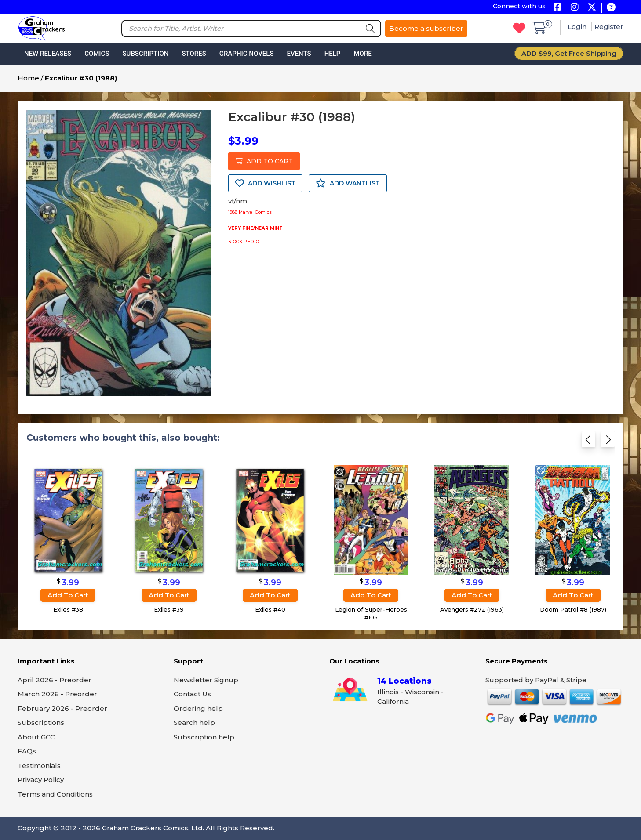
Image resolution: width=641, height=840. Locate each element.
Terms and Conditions (55, 794)
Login (578, 27)
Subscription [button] (146, 54)
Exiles (62, 609)
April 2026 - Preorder (55, 680)
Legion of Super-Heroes (371, 609)
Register (609, 27)
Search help (194, 722)
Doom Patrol (559, 609)
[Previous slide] (588, 442)
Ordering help (198, 708)
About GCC (36, 737)
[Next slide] (608, 442)
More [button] (362, 54)
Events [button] (299, 54)
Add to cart (68, 595)
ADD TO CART (264, 161)
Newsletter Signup (206, 680)
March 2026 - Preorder (57, 694)
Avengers (454, 609)
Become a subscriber (426, 28)
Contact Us (192, 694)
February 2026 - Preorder (62, 708)
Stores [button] (194, 54)
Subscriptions (41, 722)
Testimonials (39, 766)
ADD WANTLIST (348, 183)
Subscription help (204, 737)
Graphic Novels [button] (247, 54)
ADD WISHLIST (265, 183)
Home (28, 78)
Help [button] (333, 54)
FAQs (27, 751)
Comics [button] (97, 54)
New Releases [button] (48, 54)
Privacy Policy (41, 780)
